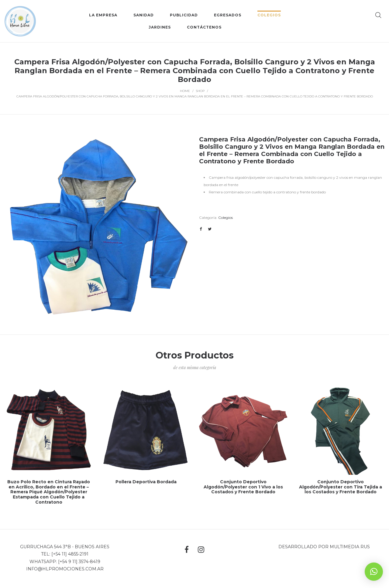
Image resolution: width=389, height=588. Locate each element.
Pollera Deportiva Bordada (146, 482)
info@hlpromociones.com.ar (65, 569)
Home (185, 91)
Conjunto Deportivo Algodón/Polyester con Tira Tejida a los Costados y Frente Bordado (341, 487)
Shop (200, 91)
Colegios (225, 218)
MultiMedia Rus (350, 547)
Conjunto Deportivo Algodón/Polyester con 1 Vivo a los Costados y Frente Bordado (243, 487)
